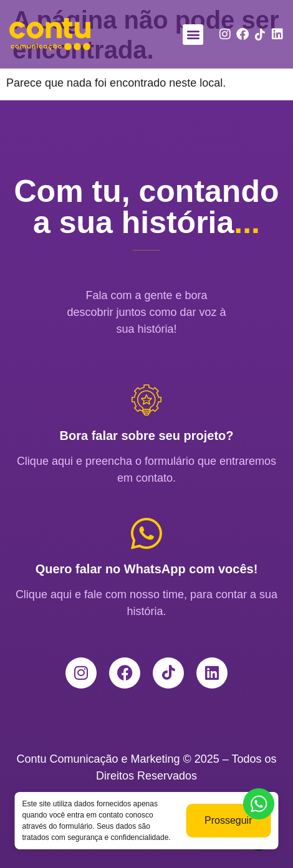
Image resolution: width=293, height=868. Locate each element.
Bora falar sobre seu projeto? (147, 436)
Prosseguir (228, 828)
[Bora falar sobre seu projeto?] (146, 400)
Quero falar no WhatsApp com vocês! (147, 569)
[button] (193, 35)
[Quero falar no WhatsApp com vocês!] (146, 533)
